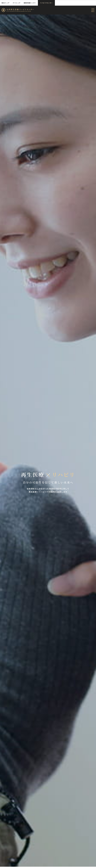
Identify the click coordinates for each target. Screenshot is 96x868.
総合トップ (6, 3)
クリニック (17, 3)
